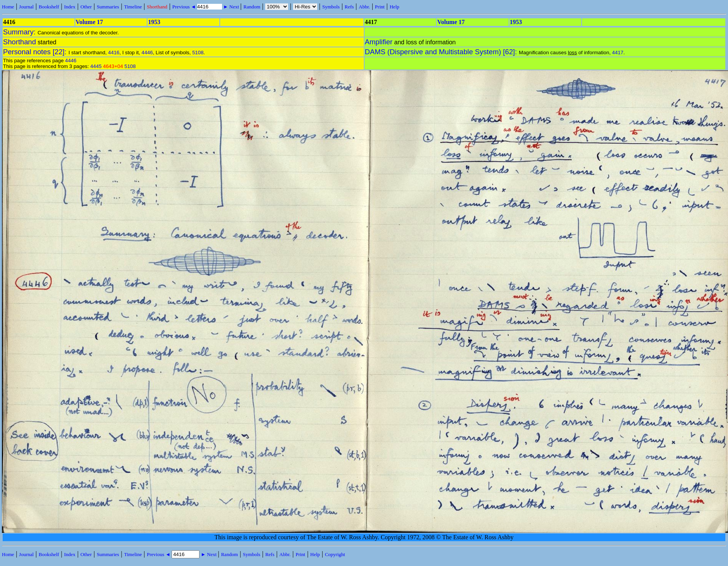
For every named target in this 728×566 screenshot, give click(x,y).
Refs (349, 7)
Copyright (335, 554)
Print (380, 7)
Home (8, 7)
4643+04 (113, 66)
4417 (618, 53)
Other (86, 7)
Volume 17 (89, 22)
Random (252, 7)
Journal (26, 7)
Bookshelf (49, 7)
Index (70, 7)
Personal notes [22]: (36, 52)
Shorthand (157, 7)
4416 (114, 53)
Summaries (108, 7)
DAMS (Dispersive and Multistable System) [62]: (442, 52)
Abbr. (364, 7)
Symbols (331, 7)
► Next (231, 7)
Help (394, 7)
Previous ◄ (185, 7)
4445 (96, 66)
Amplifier (379, 42)
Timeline (133, 7)
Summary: (20, 32)
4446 (147, 53)
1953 (154, 22)
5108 (198, 53)
